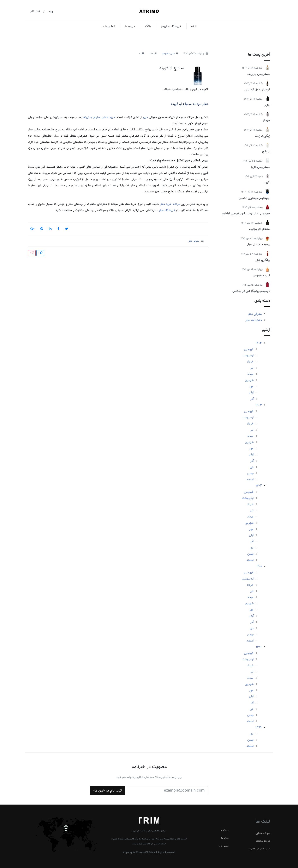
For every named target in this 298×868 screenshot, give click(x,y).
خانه (194, 26)
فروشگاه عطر (167, 210)
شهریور (249, 380)
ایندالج (266, 151)
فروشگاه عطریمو (171, 26)
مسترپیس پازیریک (259, 74)
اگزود (267, 182)
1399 (259, 727)
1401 (259, 566)
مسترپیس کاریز (260, 167)
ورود (50, 11)
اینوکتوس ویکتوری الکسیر (255, 198)
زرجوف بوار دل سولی (258, 244)
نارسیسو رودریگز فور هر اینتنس (251, 291)
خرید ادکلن (108, 117)
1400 (259, 647)
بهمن (250, 473)
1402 (259, 486)
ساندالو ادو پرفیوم (259, 229)
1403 (259, 405)
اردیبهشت (248, 355)
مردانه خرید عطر (170, 204)
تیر (252, 368)
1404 (259, 343)
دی (252, 467)
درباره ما (130, 26)
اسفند (250, 479)
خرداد (250, 362)
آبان (251, 393)
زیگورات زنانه (263, 136)
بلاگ (148, 26)
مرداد (250, 374)
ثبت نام (35, 11)
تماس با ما (108, 26)
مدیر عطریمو (169, 53)
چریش (266, 120)
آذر (252, 399)
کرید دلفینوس (261, 275)
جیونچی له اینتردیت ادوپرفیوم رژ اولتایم (246, 213)
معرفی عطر (255, 314)
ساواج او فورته (172, 68)
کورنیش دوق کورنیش (257, 89)
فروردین (249, 349)
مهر (251, 386)
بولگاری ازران (263, 260)
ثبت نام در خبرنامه (108, 790)
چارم (267, 105)
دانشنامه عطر (254, 320)
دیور (145, 117)
